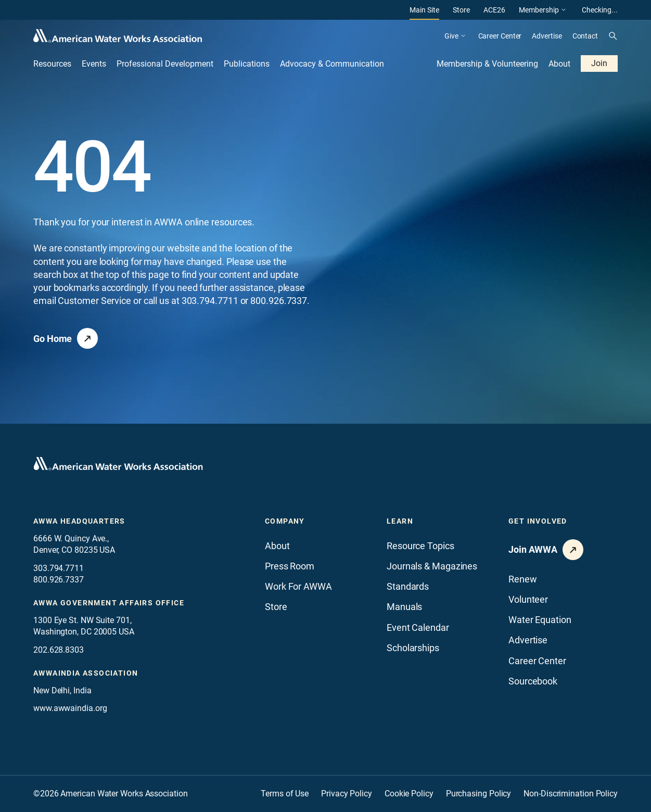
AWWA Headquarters (79, 521)
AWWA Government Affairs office (109, 603)
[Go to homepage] (118, 464)
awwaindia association (86, 673)
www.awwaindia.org (70, 708)
